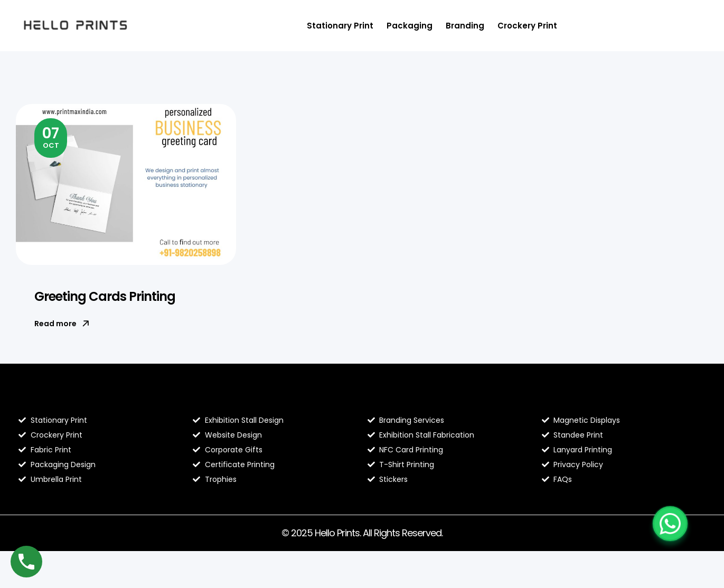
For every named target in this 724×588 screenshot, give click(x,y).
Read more (62, 324)
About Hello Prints (236, 398)
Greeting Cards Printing (105, 296)
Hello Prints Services (416, 398)
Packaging (410, 26)
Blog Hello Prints (57, 398)
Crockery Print (527, 26)
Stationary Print (340, 26)
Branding (465, 26)
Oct (51, 137)
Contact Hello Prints (590, 398)
